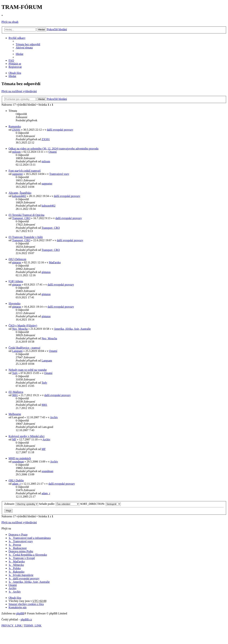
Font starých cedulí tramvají (25, 171)
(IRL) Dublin (16, 480)
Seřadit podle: (59, 504)
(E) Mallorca (16, 392)
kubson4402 (19, 196)
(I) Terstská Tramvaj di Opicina (26, 215)
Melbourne (15, 414)
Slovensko (15, 303)
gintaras (17, 262)
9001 (15, 395)
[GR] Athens (16, 281)
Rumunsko (15, 126)
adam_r (16, 484)
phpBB (20, 613)
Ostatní (53, 152)
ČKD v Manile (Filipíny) (23, 326)
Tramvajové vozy (59, 174)
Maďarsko (55, 262)
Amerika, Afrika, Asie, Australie (72, 329)
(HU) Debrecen (17, 259)
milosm (16, 152)
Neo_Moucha (20, 329)
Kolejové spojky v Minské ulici (27, 436)
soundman (18, 462)
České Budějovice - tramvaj (24, 348)
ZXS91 (16, 130)
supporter (17, 174)
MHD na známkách (20, 458)
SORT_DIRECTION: (100, 504)
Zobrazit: (21, 504)
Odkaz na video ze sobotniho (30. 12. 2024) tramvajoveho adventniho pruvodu (54, 149)
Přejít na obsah (10, 22)
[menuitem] (28, 44)
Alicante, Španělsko (20, 193)
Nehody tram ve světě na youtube (28, 370)
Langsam (17, 351)
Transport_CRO (21, 218)
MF (14, 439)
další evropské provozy (60, 130)
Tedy (15, 373)
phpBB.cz (26, 619)
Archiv (54, 417)
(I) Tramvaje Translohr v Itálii (26, 237)
